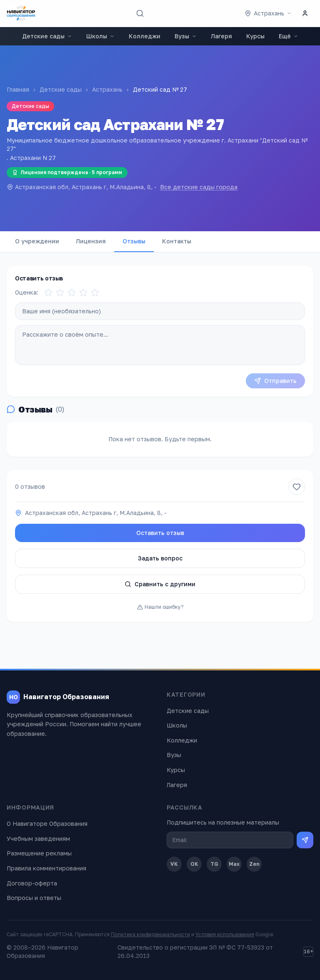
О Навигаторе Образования (47, 824)
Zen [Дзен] (254, 864)
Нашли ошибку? (160, 607)
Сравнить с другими (160, 584)
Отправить (275, 381)
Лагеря (221, 36)
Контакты (177, 241)
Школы (100, 36)
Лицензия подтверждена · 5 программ (67, 172)
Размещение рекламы (39, 853)
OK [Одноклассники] (194, 864)
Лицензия (91, 241)
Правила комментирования (46, 868)
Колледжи (145, 36)
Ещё (289, 36)
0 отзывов (30, 486)
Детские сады (47, 36)
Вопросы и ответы (34, 898)
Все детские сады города (199, 187)
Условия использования (225, 934)
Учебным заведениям (38, 839)
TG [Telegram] (214, 864)
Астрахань (107, 89)
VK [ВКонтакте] (174, 864)
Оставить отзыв (160, 533)
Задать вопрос (160, 558)
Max (234, 864)
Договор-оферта (32, 883)
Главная (18, 89)
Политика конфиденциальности (150, 934)
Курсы (255, 36)
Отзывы (134, 241)
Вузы (186, 36)
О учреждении (37, 241)
